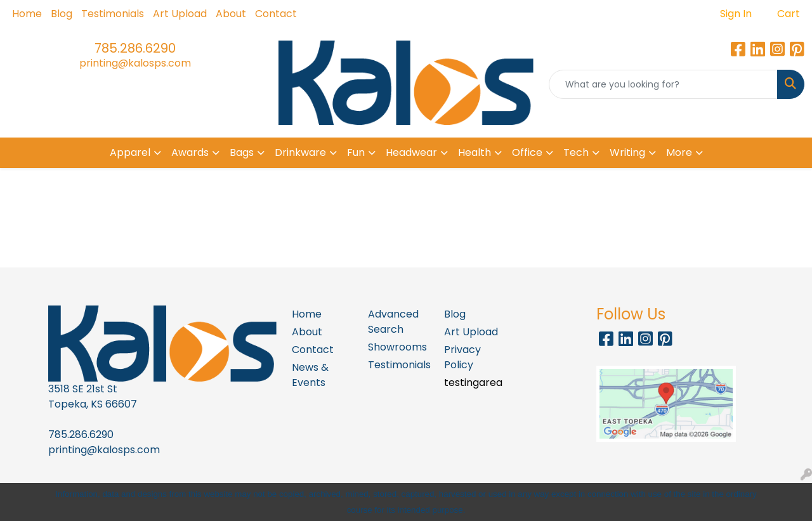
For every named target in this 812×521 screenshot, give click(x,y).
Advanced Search (393, 322)
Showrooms (397, 347)
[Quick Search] (663, 84)
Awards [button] (190, 152)
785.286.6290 (135, 48)
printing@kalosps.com (135, 63)
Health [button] (475, 152)
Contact (276, 14)
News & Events (310, 375)
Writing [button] (627, 152)
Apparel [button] (130, 152)
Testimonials (113, 14)
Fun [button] (356, 152)
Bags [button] (242, 152)
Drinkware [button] (300, 152)
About (231, 14)
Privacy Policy (462, 357)
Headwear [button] (411, 152)
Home (27, 14)
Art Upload (180, 14)
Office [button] (527, 152)
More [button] (679, 152)
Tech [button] (576, 152)
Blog (62, 14)
